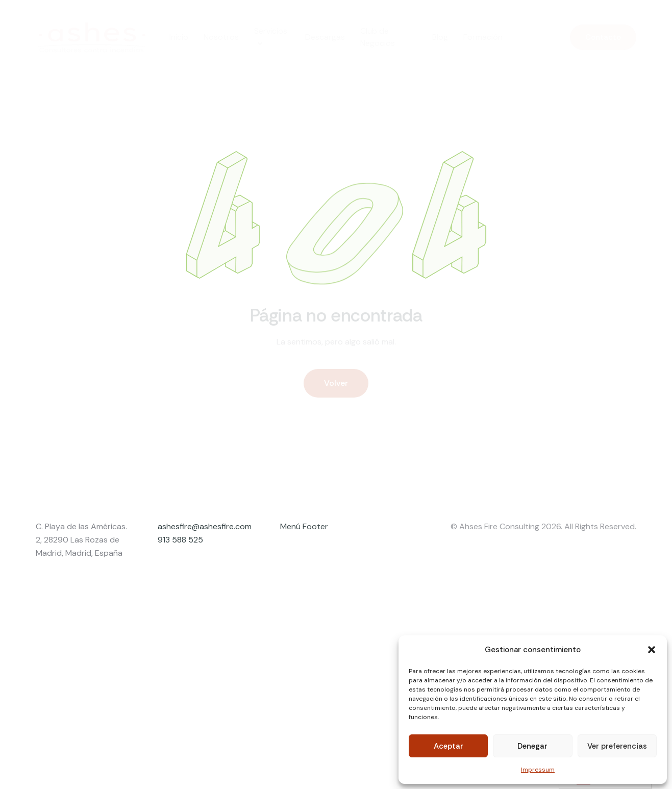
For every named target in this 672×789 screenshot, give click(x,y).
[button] (652, 650)
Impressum (538, 770)
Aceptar (449, 746)
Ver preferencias (617, 746)
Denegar (532, 746)
